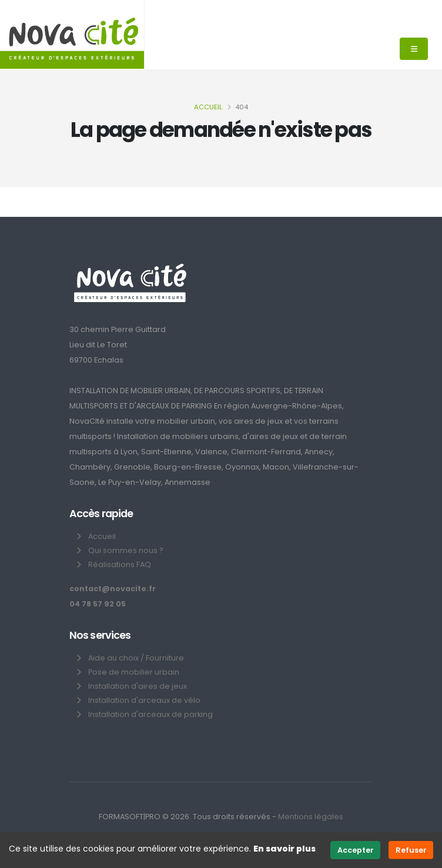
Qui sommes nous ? (126, 550)
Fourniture (165, 658)
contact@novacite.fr (113, 589)
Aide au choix (113, 658)
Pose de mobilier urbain (134, 672)
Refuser (411, 850)
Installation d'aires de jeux (138, 686)
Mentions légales (311, 817)
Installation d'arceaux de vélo (144, 700)
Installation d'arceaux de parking (150, 714)
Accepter (356, 850)
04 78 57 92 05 (98, 604)
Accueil (208, 107)
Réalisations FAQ (120, 564)
